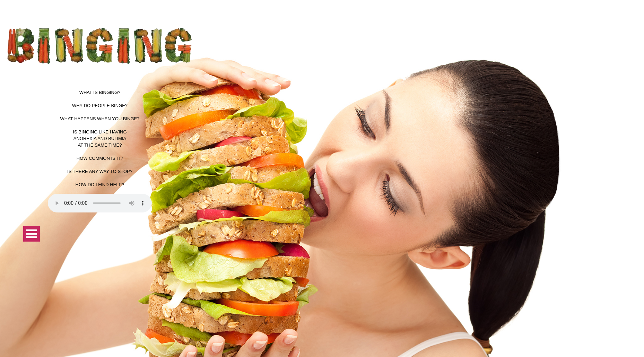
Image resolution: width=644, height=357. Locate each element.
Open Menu (32, 234)
